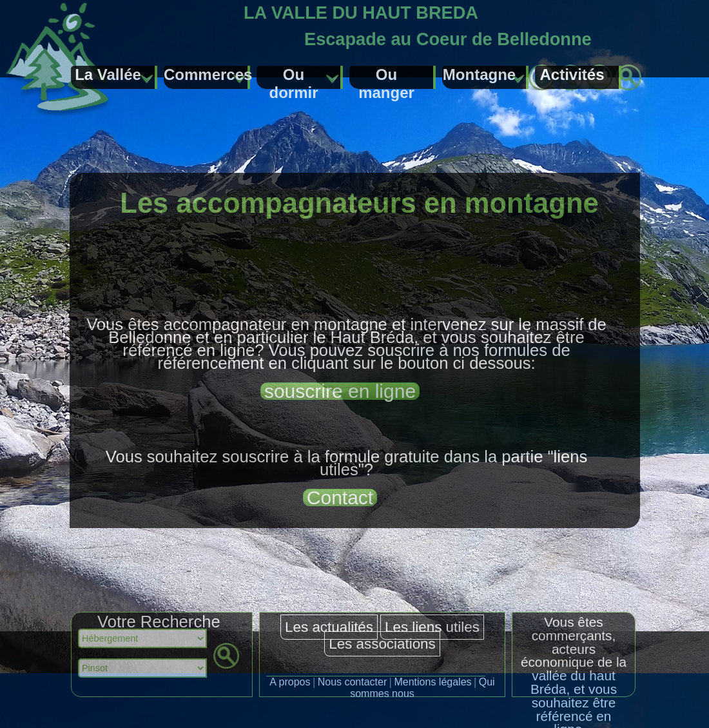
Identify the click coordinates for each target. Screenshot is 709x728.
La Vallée (108, 74)
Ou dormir (293, 77)
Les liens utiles (432, 627)
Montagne (479, 74)
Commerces (207, 74)
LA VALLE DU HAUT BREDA (361, 13)
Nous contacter (353, 682)
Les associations (382, 644)
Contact (340, 497)
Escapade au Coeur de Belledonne (448, 39)
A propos (290, 682)
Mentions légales (432, 682)
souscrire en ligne (340, 391)
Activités (572, 74)
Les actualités (329, 627)
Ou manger (386, 77)
